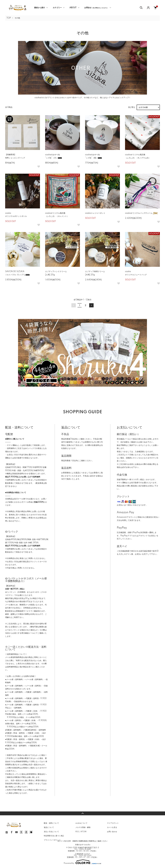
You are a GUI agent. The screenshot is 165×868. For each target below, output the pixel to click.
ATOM (83, 832)
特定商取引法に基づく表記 (54, 836)
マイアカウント (113, 823)
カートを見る (112, 827)
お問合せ (96, 8)
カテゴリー (57, 8)
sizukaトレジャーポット (95, 213)
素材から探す (40, 8)
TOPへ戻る (82, 813)
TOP (9, 18)
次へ (91, 305)
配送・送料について (51, 823)
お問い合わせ (112, 832)
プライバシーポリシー (52, 840)
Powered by (82, 862)
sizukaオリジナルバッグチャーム (142, 213)
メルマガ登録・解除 (83, 827)
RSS (77, 832)
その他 (17, 18)
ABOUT (73, 8)
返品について (49, 827)
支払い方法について (51, 832)
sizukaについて (81, 823)
